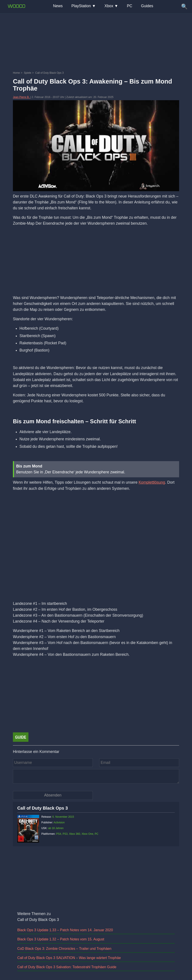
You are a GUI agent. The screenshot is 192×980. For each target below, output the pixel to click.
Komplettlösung (152, 482)
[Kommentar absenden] (53, 795)
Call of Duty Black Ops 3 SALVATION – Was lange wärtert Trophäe (69, 958)
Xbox (109, 6)
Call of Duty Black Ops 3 (43, 808)
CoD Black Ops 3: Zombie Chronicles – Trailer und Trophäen (64, 949)
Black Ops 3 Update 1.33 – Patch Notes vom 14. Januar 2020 (65, 930)
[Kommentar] (96, 776)
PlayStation (81, 6)
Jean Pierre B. (22, 97)
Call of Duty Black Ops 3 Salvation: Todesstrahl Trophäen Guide (67, 967)
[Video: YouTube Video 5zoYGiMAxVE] (96, 551)
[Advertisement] (96, 23)
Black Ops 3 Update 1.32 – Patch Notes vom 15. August (61, 939)
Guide (21, 737)
